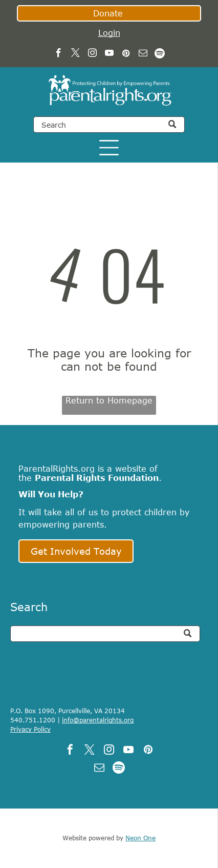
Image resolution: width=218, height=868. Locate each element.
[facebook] (59, 54)
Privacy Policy (30, 729)
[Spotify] (160, 54)
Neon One (140, 838)
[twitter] (75, 54)
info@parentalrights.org (98, 720)
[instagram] (92, 54)
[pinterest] (126, 54)
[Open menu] (109, 148)
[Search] (109, 125)
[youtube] (109, 54)
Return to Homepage (109, 400)
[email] (143, 54)
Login (109, 33)
